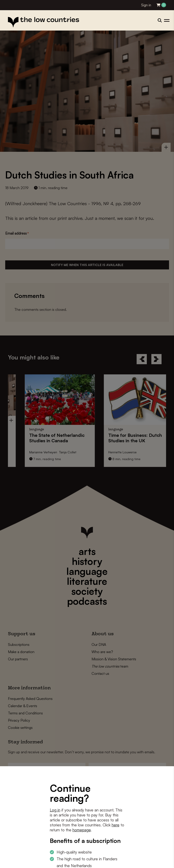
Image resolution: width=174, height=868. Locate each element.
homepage (82, 830)
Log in (55, 810)
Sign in (146, 5)
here (116, 825)
